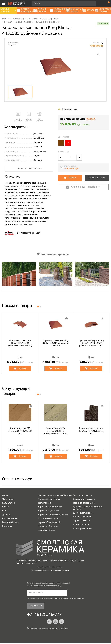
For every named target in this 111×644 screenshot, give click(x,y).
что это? (90, 119)
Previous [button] (7, 274)
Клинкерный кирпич (48, 526)
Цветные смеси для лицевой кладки (55, 495)
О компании (8, 499)
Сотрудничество (10, 519)
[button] (18, 117)
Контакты (7, 526)
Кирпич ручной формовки (51, 507)
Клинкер (38, 142)
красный (38, 147)
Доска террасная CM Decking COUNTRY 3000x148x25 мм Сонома (56, 431)
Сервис (6, 507)
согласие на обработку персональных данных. (69, 598)
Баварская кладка (46, 530)
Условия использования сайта (50, 567)
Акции (5, 495)
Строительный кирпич (49, 519)
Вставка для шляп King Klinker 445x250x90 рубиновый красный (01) (20, 343)
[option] (56, 67)
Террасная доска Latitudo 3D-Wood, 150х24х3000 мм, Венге (91, 431)
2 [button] (40, 307)
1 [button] (38, 307)
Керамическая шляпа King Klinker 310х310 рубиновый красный (56, 343)
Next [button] (104, 274)
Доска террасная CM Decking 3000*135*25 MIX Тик (20, 431)
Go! (92, 3)
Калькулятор (9, 503)
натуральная (40, 151)
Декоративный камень (84, 499)
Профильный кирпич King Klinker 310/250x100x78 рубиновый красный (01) (91, 343)
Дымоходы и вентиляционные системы (88, 508)
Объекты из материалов (53, 254)
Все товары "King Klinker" (29, 233)
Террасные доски (81, 521)
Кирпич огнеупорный (48, 511)
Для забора (39, 134)
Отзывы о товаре (17, 479)
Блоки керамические (83, 513)
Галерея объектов (11, 522)
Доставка (7, 515)
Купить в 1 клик (97, 178)
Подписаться (36, 606)
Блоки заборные (81, 525)
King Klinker (39, 138)
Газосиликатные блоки (84, 503)
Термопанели (44, 503)
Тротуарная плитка (82, 495)
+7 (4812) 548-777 (102, 3)
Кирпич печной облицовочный (53, 515)
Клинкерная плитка (83, 528)
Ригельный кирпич (82, 517)
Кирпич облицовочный (49, 522)
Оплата (6, 511)
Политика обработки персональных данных (50, 570)
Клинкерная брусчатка (49, 499)
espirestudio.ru (61, 628)
